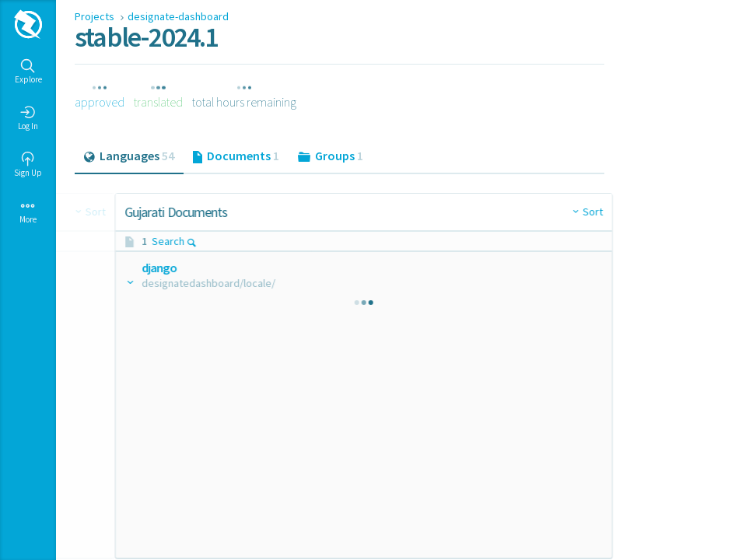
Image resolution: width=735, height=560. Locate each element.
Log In (28, 118)
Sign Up (28, 165)
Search (140, 241)
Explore (28, 72)
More (28, 212)
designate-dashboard (178, 16)
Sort (320, 212)
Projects (96, 16)
